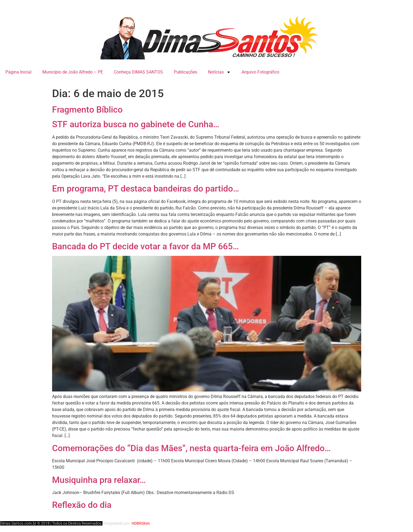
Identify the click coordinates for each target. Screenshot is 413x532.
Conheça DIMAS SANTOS (138, 72)
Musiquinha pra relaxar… (99, 480)
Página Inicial (18, 72)
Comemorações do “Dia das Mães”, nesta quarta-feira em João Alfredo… (191, 448)
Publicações (185, 72)
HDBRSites (141, 523)
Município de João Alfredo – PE (73, 72)
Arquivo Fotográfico (260, 72)
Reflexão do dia (82, 505)
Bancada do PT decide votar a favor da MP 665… (145, 246)
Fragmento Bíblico (87, 110)
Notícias (219, 72)
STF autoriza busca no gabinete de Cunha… (136, 124)
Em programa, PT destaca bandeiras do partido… (146, 189)
